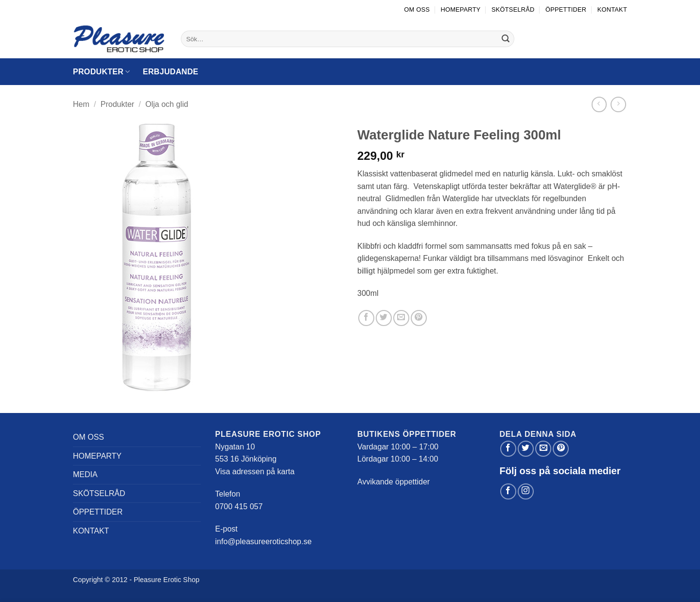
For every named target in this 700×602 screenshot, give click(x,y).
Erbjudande (171, 72)
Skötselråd (513, 9)
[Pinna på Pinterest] (419, 318)
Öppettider (566, 9)
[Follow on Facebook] (508, 491)
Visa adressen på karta (255, 472)
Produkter (102, 72)
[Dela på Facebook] (366, 318)
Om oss (417, 9)
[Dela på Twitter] (384, 318)
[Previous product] (618, 104)
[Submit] (506, 39)
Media (85, 474)
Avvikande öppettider (394, 482)
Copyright (88, 580)
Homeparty (460, 9)
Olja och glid (167, 104)
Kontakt (612, 9)
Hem (81, 104)
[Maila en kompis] (401, 318)
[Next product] (599, 104)
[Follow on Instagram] (526, 491)
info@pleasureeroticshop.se (264, 542)
